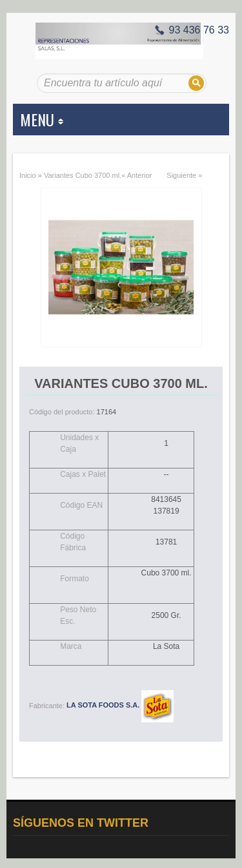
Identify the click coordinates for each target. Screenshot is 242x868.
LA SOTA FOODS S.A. (120, 705)
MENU (42, 119)
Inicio (28, 175)
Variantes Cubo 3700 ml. (83, 175)
